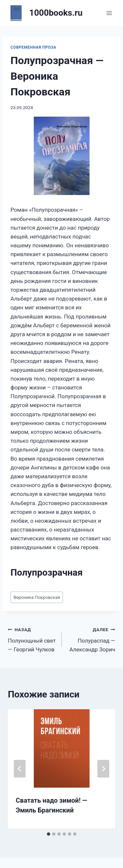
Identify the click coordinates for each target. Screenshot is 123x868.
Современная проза (33, 47)
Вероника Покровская (37, 597)
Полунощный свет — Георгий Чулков (32, 639)
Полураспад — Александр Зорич (91, 639)
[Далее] (103, 769)
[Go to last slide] (20, 769)
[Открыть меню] (109, 13)
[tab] (49, 834)
